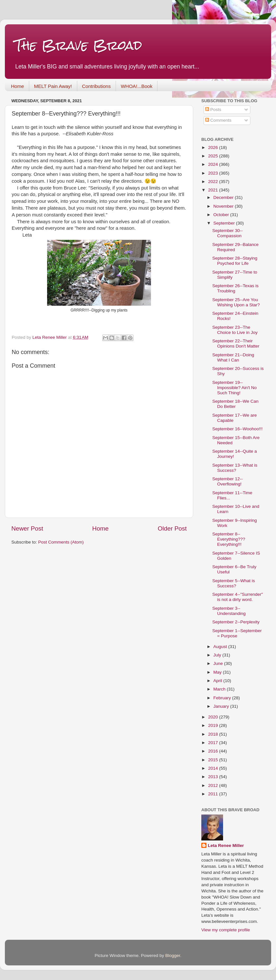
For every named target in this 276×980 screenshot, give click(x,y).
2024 (214, 164)
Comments (218, 120)
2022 (214, 182)
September (225, 223)
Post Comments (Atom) (61, 542)
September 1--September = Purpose (237, 633)
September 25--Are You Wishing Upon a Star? (236, 302)
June (219, 663)
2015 (214, 760)
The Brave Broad (78, 45)
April (218, 681)
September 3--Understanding (229, 611)
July (218, 655)
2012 (214, 785)
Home (18, 86)
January (222, 706)
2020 (214, 717)
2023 (214, 173)
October (222, 215)
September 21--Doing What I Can (233, 357)
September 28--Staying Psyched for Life (235, 261)
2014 (214, 768)
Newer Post (27, 528)
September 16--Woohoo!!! (238, 429)
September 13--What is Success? (235, 468)
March (220, 689)
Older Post (172, 528)
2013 (214, 777)
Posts (213, 110)
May (218, 672)
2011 (214, 794)
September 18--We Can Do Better (235, 404)
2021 (214, 190)
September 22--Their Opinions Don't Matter (236, 343)
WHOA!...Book (137, 86)
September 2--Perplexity (236, 622)
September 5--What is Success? (234, 583)
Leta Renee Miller (226, 845)
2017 (214, 743)
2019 (214, 725)
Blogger (173, 955)
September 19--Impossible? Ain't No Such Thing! (235, 388)
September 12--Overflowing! (228, 481)
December (224, 197)
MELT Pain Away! (53, 86)
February (223, 698)
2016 (214, 751)
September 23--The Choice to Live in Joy (235, 330)
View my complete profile (226, 930)
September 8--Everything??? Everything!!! (229, 539)
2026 (214, 147)
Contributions (96, 86)
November (224, 206)
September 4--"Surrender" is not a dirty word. (238, 597)
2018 (214, 734)
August (221, 647)
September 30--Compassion (228, 233)
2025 (214, 156)
